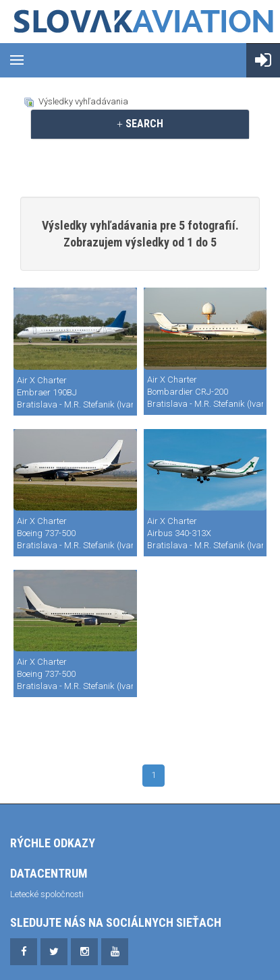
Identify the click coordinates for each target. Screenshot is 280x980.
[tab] (140, 124)
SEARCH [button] (140, 124)
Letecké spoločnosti (47, 894)
